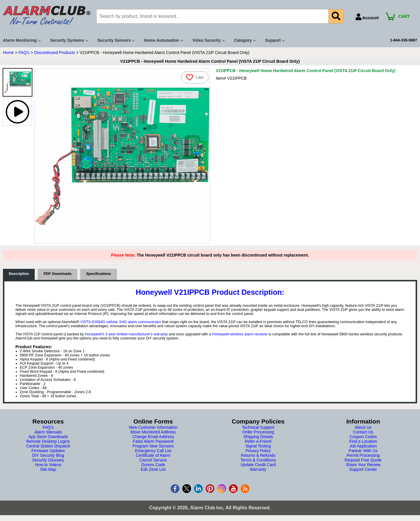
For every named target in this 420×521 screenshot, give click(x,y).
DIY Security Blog (48, 455)
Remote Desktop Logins (48, 441)
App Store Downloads (48, 437)
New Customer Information (153, 427)
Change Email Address (153, 437)
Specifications (98, 274)
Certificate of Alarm (153, 455)
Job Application (363, 446)
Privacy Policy (258, 451)
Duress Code (153, 465)
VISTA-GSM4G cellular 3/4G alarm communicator (121, 322)
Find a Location (363, 441)
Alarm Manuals (48, 432)
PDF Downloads (57, 274)
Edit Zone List (153, 469)
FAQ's (24, 53)
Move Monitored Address (153, 432)
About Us (363, 427)
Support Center (363, 469)
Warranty (258, 469)
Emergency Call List (153, 451)
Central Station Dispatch (48, 446)
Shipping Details (258, 437)
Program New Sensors (153, 446)
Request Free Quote (363, 460)
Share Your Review (363, 465)
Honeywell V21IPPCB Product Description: (210, 292)
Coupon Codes (363, 437)
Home (8, 53)
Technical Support (258, 427)
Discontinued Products (55, 53)
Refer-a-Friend (258, 441)
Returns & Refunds (258, 455)
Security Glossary (48, 460)
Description (19, 274)
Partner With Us (363, 451)
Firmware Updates (48, 451)
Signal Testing (258, 446)
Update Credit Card (258, 465)
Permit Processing (363, 455)
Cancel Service (153, 460)
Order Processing (258, 432)
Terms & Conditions (258, 460)
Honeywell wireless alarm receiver (240, 334)
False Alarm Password (153, 441)
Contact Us (363, 432)
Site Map (48, 469)
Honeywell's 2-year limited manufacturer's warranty (126, 334)
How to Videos (48, 465)
